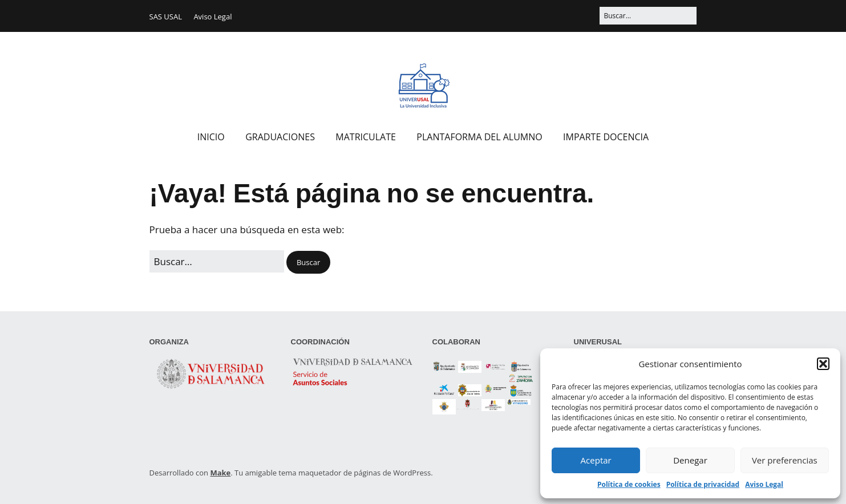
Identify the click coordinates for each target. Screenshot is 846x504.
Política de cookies (629, 484)
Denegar (690, 460)
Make (220, 473)
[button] (823, 364)
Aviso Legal (764, 484)
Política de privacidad (703, 484)
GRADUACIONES (280, 137)
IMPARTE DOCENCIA (606, 137)
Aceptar (596, 460)
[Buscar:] (648, 16)
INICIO (211, 137)
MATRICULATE (366, 137)
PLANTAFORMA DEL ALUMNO (479, 137)
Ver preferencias (785, 460)
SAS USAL (166, 17)
